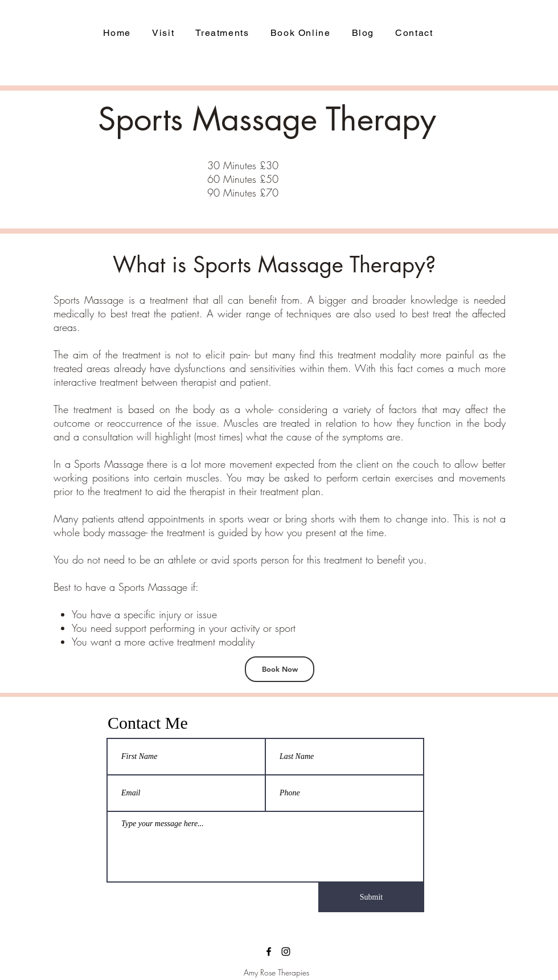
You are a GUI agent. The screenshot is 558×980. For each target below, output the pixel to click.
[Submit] (371, 897)
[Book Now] (280, 669)
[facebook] (269, 952)
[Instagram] (286, 952)
